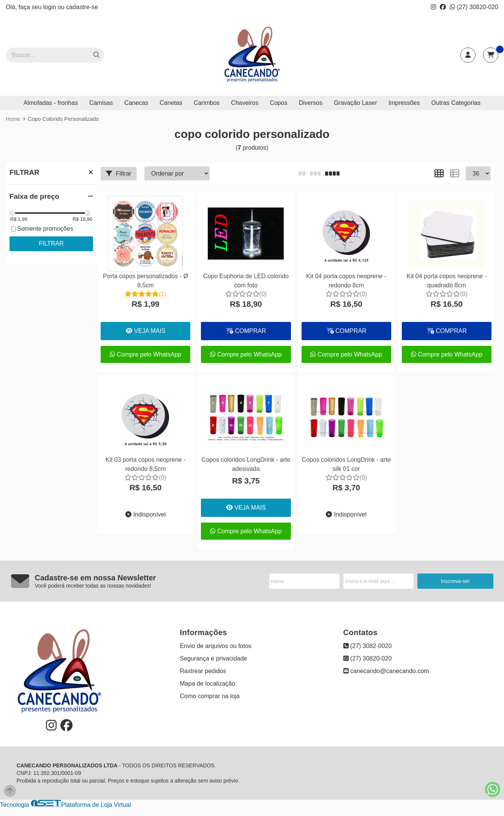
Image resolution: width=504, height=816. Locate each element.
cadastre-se (82, 7)
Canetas (171, 103)
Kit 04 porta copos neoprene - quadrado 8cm (446, 281)
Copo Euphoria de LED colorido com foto (246, 281)
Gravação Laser (355, 103)
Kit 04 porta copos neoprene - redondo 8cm (346, 281)
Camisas (101, 103)
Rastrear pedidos (203, 671)
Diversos (311, 103)
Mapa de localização (208, 684)
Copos (278, 103)
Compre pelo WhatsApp (145, 354)
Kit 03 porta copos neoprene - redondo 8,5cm (146, 464)
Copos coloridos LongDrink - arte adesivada (246, 464)
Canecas (136, 103)
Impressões (404, 103)
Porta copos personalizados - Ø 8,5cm (145, 281)
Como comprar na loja (210, 696)
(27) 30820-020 (474, 7)
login (51, 7)
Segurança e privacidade (214, 658)
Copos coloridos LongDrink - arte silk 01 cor (346, 464)
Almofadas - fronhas (51, 103)
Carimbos (207, 103)
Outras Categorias (456, 103)
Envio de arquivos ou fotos (216, 646)
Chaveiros (245, 103)
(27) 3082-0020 (368, 646)
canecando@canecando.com (386, 671)
